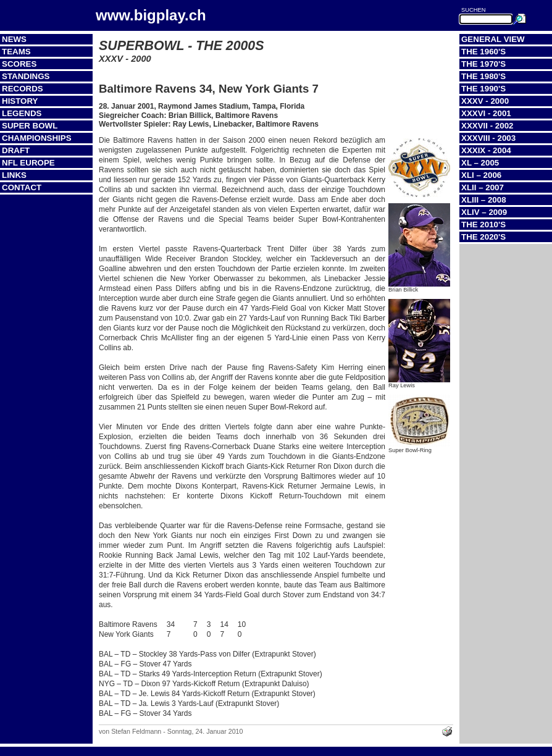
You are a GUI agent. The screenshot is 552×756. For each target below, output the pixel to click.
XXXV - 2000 (485, 101)
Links (14, 175)
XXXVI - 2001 (486, 113)
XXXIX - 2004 (486, 150)
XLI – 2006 (481, 175)
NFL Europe (28, 163)
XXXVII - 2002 (487, 126)
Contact (22, 187)
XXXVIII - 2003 (488, 138)
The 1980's (483, 76)
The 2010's (483, 225)
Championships (37, 138)
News (14, 39)
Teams (16, 52)
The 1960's (483, 52)
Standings (26, 76)
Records (23, 89)
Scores (19, 64)
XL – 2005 (480, 163)
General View (493, 39)
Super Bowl (30, 126)
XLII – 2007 (483, 187)
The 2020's (483, 237)
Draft (16, 150)
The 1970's (483, 64)
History (20, 101)
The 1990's (483, 89)
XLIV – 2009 (484, 212)
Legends (22, 113)
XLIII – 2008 (484, 200)
